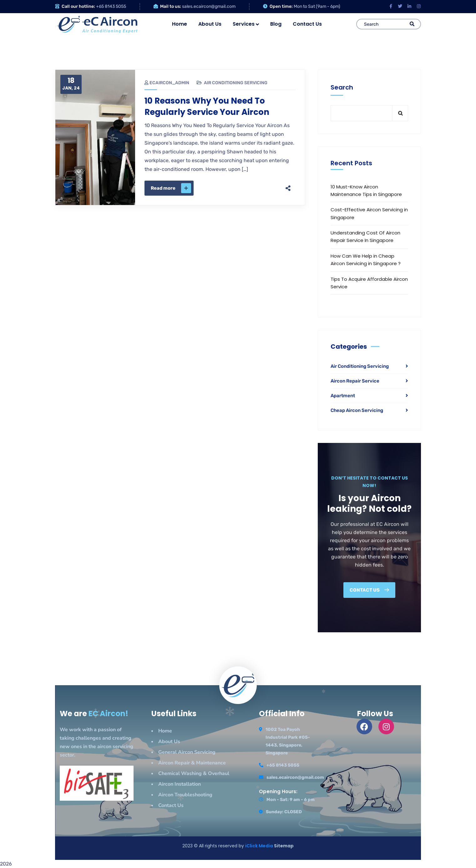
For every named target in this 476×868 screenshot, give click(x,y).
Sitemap (284, 846)
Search (342, 87)
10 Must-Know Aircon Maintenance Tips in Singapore (366, 190)
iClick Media (260, 846)
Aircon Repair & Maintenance (192, 763)
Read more (171, 188)
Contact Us (171, 805)
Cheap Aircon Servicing (357, 410)
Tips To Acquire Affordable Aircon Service (369, 283)
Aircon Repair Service (355, 381)
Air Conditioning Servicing (236, 83)
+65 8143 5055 (111, 6)
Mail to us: (171, 6)
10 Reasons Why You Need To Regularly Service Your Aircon (207, 106)
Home (165, 731)
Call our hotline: (78, 6)
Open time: (281, 6)
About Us (169, 742)
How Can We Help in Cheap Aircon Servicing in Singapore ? (366, 260)
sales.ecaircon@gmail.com (209, 6)
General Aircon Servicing (187, 752)
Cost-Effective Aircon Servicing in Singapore (369, 213)
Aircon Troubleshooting (185, 795)
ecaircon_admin (167, 83)
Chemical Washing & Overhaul (194, 773)
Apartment (343, 396)
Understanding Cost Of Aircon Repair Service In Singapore (365, 236)
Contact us (369, 590)
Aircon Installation (180, 784)
